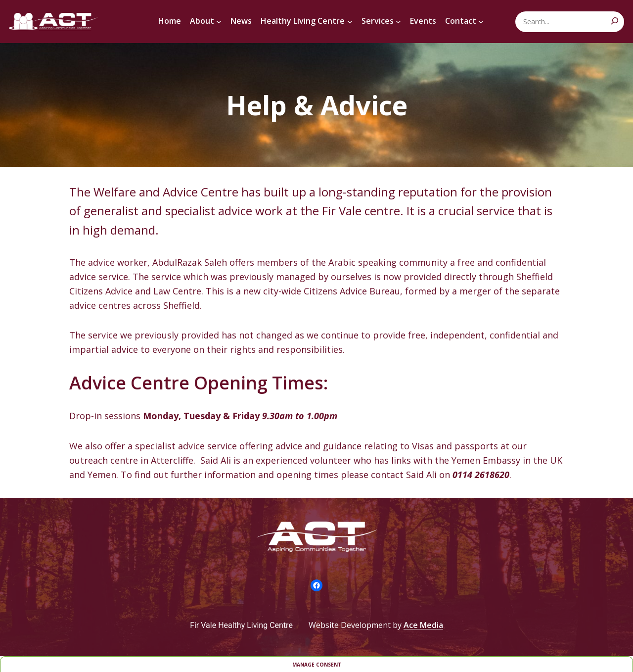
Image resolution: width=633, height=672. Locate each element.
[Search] (615, 21)
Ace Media (423, 625)
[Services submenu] (398, 22)
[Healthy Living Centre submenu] (350, 22)
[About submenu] (219, 22)
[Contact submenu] (481, 22)
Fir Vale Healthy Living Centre (241, 625)
